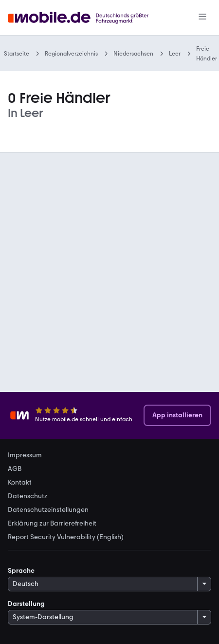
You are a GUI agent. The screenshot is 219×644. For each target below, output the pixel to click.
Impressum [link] (25, 455)
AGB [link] (15, 469)
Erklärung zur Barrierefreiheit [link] (52, 524)
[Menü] (202, 18)
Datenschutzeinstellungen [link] (48, 510)
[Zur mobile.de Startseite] (87, 18)
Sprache (21, 571)
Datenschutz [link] (27, 496)
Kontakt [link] (20, 483)
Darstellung (26, 604)
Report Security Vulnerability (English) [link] (66, 537)
